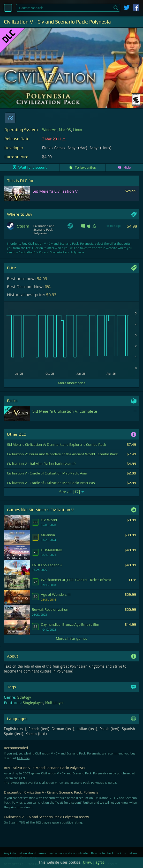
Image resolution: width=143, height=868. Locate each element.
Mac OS (65, 130)
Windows (49, 130)
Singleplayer (33, 703)
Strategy (24, 698)
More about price (72, 383)
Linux (78, 130)
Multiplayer (54, 703)
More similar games (71, 638)
